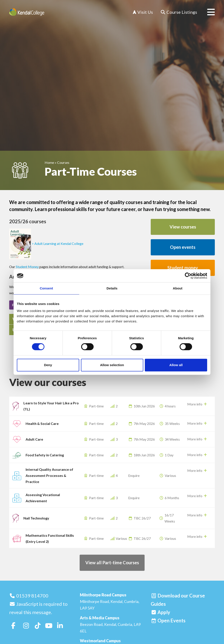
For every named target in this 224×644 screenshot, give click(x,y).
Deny (48, 365)
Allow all (176, 365)
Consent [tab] (46, 288)
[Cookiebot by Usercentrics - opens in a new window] (188, 276)
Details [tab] (112, 288)
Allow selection (112, 365)
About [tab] (178, 288)
